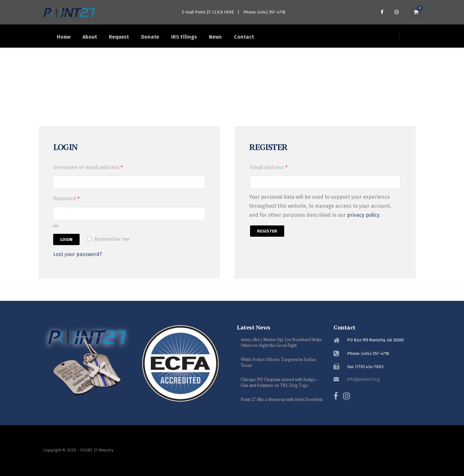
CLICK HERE (223, 12)
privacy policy (363, 221)
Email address (269, 173)
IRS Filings (203, 38)
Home (67, 38)
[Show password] (56, 232)
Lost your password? (77, 260)
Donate (165, 38)
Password (66, 204)
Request (130, 38)
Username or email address (88, 173)
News (239, 38)
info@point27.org (363, 379)
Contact (271, 38)
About (97, 38)
